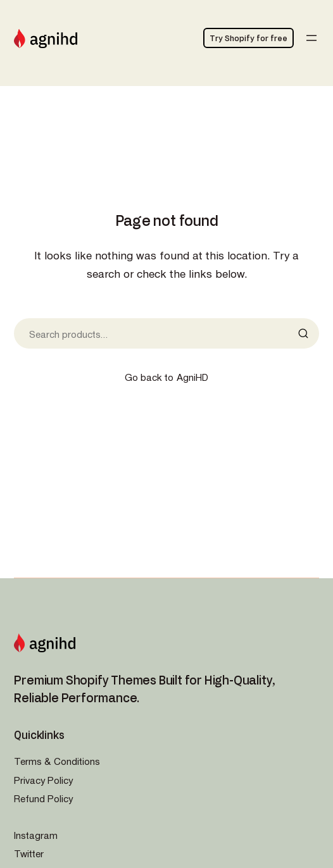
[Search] (307, 333)
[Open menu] (311, 38)
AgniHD (192, 377)
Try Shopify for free (248, 38)
